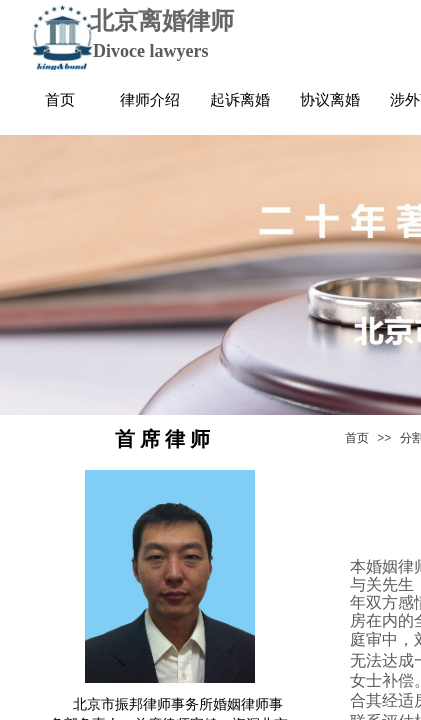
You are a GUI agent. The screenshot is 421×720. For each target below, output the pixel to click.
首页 (357, 438)
